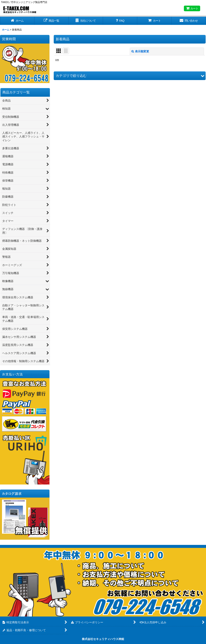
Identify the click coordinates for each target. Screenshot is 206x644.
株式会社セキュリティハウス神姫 (103, 639)
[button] (130, 76)
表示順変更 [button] (140, 51)
